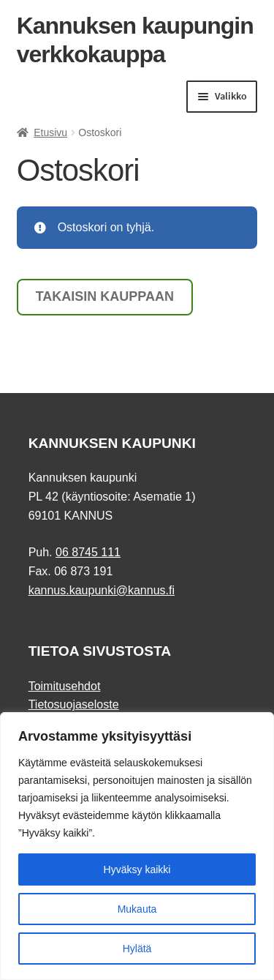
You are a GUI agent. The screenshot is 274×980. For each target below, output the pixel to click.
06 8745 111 (88, 552)
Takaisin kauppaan (105, 296)
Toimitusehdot (65, 686)
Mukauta (137, 909)
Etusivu (50, 132)
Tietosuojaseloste (74, 704)
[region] (137, 846)
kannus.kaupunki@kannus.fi (102, 590)
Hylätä (137, 949)
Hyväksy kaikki (137, 869)
